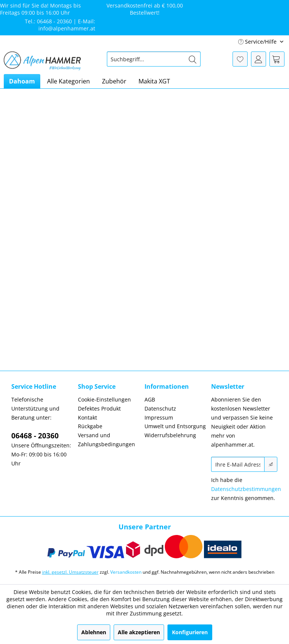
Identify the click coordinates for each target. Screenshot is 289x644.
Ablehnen (94, 632)
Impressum (159, 417)
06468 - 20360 (35, 436)
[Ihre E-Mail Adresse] (238, 464)
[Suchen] (193, 59)
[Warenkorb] (277, 59)
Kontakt (87, 417)
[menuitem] (154, 59)
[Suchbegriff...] (154, 59)
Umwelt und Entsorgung (175, 426)
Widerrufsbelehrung (170, 435)
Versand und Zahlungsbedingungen (106, 440)
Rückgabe (90, 426)
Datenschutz (160, 408)
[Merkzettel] (240, 59)
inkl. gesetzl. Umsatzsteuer (70, 572)
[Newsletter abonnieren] (271, 464)
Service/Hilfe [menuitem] (258, 42)
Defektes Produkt (99, 408)
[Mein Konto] (259, 59)
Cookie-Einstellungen (104, 399)
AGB (150, 399)
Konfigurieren (190, 632)
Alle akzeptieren (139, 632)
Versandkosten (126, 572)
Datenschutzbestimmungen (246, 489)
